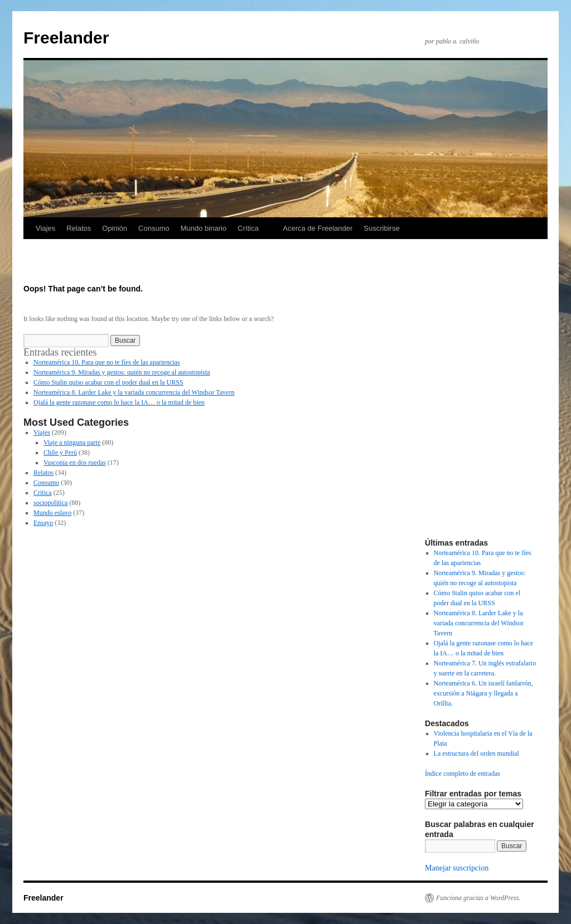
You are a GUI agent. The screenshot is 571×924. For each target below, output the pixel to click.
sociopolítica (50, 503)
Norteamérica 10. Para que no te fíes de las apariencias (107, 362)
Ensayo (43, 523)
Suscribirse (381, 228)
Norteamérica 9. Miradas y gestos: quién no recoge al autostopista (122, 372)
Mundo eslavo (52, 513)
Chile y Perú (60, 453)
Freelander (66, 38)
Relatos (79, 228)
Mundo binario (204, 228)
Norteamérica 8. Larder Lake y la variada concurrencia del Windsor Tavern (134, 392)
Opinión (115, 228)
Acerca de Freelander (318, 228)
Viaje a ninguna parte (72, 442)
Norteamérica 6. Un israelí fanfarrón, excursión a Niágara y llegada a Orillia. (483, 693)
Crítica (248, 228)
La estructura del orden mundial (476, 753)
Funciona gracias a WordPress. (478, 898)
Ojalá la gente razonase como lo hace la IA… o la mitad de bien (119, 402)
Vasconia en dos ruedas (75, 463)
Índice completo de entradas (463, 774)
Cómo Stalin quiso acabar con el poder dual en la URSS (108, 382)
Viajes (45, 228)
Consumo (154, 228)
